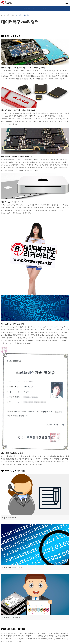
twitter (35, 8)
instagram (43, 8)
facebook (27, 8)
